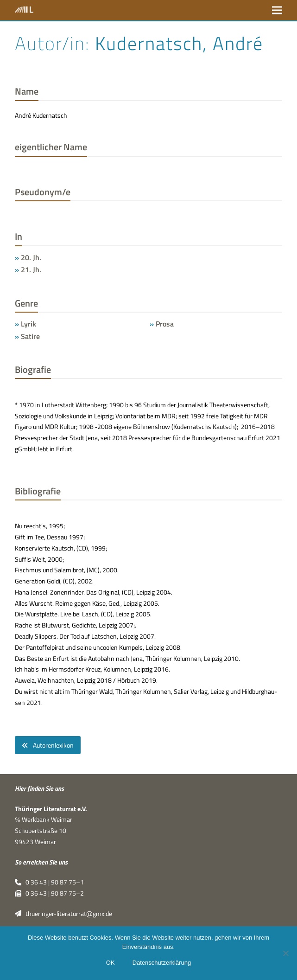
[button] (277, 10)
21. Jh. (31, 269)
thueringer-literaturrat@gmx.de (63, 914)
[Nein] (285, 953)
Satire (30, 336)
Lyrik (28, 324)
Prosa (165, 324)
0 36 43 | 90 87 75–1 (49, 882)
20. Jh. (31, 257)
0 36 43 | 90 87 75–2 (49, 893)
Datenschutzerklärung (162, 963)
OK (111, 963)
